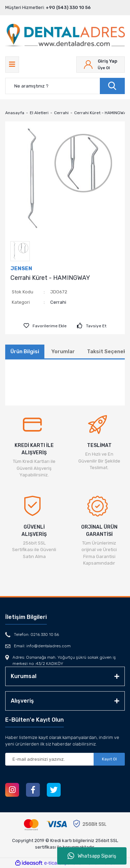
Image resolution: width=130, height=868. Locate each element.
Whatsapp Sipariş (92, 856)
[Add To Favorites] (45, 326)
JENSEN (21, 268)
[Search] (65, 86)
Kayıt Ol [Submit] (109, 759)
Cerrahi (58, 302)
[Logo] (65, 36)
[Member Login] (101, 65)
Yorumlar (63, 351)
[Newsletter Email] (65, 759)
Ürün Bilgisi (25, 351)
